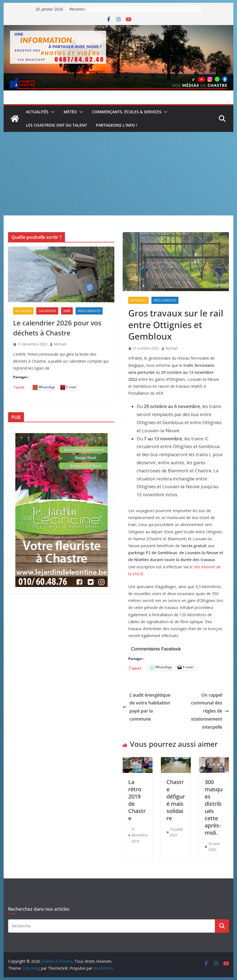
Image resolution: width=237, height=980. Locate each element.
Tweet (135, 667)
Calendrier (47, 311)
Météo (70, 112)
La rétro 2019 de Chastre (137, 800)
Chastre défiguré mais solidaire (176, 800)
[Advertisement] (119, 174)
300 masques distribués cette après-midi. (214, 807)
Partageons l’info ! (117, 125)
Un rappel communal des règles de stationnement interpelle (210, 711)
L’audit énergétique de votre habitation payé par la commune (147, 707)
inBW (67, 311)
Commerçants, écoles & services (127, 112)
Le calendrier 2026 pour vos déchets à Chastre (57, 328)
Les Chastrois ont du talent (56, 125)
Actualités (37, 112)
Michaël (172, 348)
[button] (52, 112)
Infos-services (165, 300)
